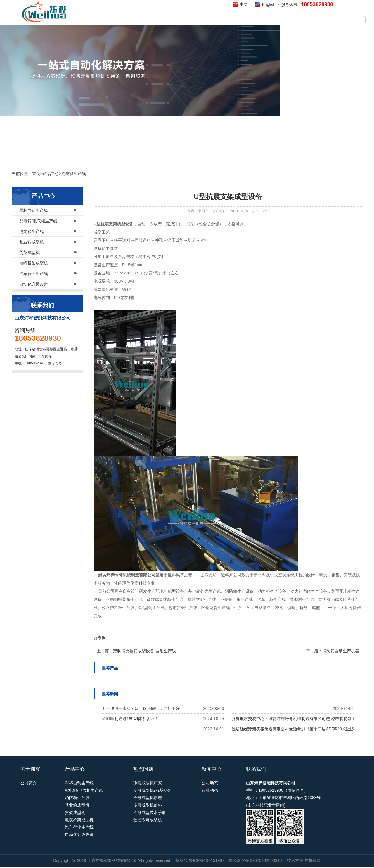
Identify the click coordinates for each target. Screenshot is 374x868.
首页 (36, 174)
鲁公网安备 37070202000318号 (257, 860)
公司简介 (29, 783)
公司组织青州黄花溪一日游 (256, 729)
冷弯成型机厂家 (148, 783)
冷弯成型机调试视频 (152, 790)
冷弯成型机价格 (148, 805)
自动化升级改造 (34, 284)
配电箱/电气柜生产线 (38, 221)
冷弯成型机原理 (148, 798)
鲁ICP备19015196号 (207, 860)
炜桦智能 (46, 12)
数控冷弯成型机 (148, 820)
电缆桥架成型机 (34, 263)
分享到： (102, 638)
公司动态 (210, 783)
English (269, 4)
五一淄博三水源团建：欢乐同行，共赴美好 (141, 708)
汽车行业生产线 (34, 274)
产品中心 (51, 174)
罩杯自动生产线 (34, 210)
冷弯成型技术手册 (150, 812)
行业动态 (210, 790)
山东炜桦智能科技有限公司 (112, 860)
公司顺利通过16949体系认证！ (130, 719)
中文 (244, 4)
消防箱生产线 (74, 174)
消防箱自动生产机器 (341, 651)
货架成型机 (30, 253)
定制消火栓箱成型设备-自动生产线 (144, 651)
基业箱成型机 (32, 242)
